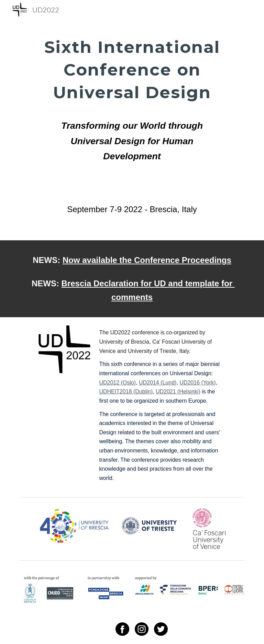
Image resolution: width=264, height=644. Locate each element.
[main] (132, 105)
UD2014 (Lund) (158, 383)
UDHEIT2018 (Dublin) (126, 392)
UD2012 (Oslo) (117, 383)
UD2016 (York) (197, 383)
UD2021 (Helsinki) (178, 392)
